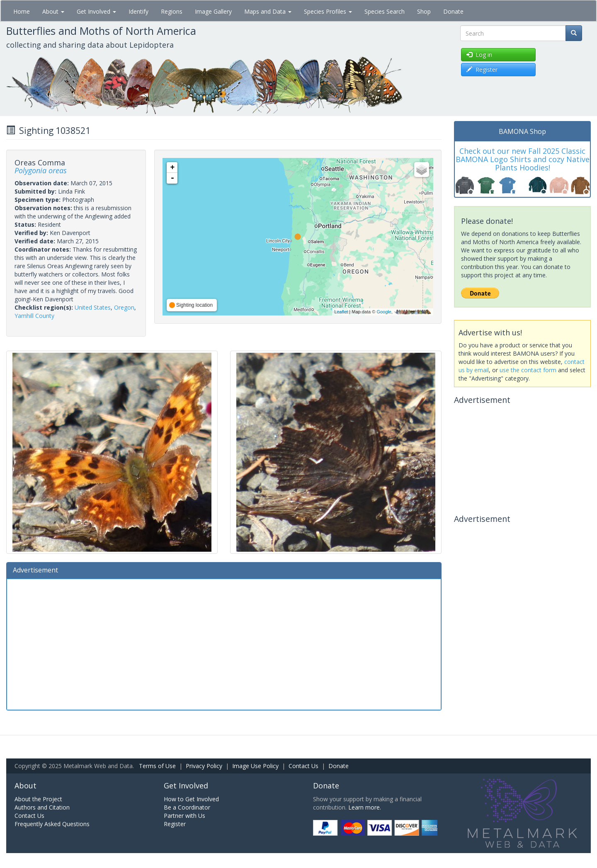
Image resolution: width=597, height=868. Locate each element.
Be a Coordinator (187, 807)
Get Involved (96, 11)
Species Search (385, 11)
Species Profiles (328, 11)
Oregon (124, 307)
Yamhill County (34, 316)
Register (175, 824)
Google (384, 312)
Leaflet (341, 312)
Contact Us (303, 766)
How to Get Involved (191, 799)
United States (93, 307)
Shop (424, 11)
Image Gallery (213, 11)
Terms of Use (157, 766)
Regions (172, 11)
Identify (138, 11)
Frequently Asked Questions (52, 824)
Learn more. (365, 807)
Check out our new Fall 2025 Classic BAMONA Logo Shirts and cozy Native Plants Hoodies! (523, 159)
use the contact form (528, 370)
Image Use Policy (255, 766)
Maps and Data (268, 11)
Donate (453, 11)
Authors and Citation (42, 807)
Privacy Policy (204, 766)
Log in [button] (479, 55)
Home (22, 11)
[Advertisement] (224, 643)
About (53, 11)
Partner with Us (184, 816)
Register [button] (482, 69)
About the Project (38, 799)
